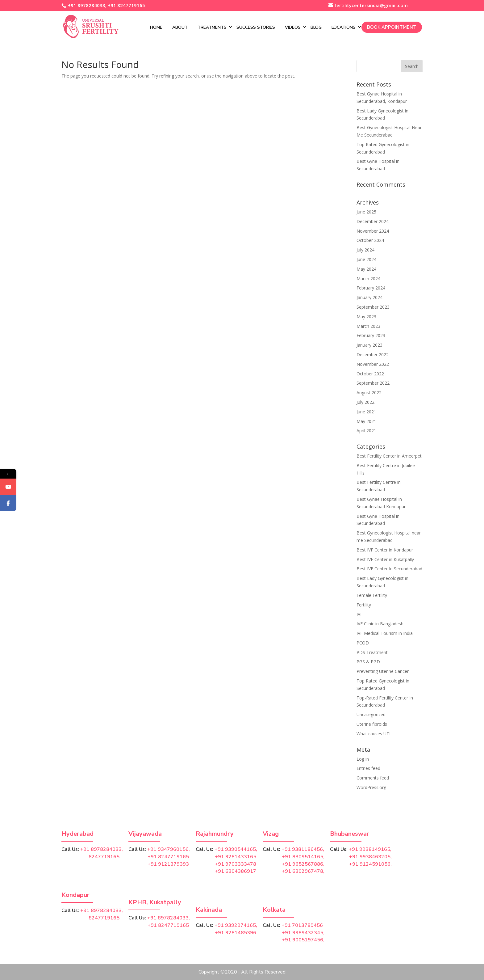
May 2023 (366, 317)
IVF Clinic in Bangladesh (380, 624)
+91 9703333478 (236, 864)
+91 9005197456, (303, 940)
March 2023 (368, 326)
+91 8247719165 (126, 5)
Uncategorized (371, 714)
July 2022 (365, 402)
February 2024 (371, 288)
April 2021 (366, 431)
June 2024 (366, 259)
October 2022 (370, 374)
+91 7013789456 (302, 925)
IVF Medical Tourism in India (385, 633)
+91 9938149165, (370, 849)
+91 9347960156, (169, 849)
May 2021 (366, 421)
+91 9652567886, (303, 864)
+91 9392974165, (236, 925)
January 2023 (369, 345)
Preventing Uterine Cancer (383, 671)
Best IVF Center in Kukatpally (385, 559)
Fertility (364, 605)
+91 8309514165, (303, 857)
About (180, 27)
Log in (363, 759)
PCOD (363, 643)
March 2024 (368, 279)
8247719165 (90, 857)
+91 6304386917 (236, 871)
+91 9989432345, (303, 933)
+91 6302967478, (303, 871)
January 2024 (369, 297)
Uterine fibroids (372, 724)
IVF (360, 614)
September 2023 (373, 307)
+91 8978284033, (87, 5)
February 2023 (371, 335)
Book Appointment (392, 27)
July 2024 (365, 250)
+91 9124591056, (370, 864)
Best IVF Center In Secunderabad (389, 569)
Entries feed (368, 768)
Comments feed (373, 778)
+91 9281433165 (236, 857)
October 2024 (370, 240)
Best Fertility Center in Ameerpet (389, 456)
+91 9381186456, (303, 849)
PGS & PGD (368, 662)
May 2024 (366, 269)
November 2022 (373, 364)
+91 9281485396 (236, 933)
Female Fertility (372, 595)
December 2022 (373, 355)
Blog (316, 27)
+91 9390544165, (236, 849)
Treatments (212, 27)
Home (156, 27)
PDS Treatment (372, 652)
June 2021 (366, 412)
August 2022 (369, 393)
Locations (344, 27)
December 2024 (373, 221)
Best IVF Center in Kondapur (385, 550)
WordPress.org (371, 787)
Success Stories (256, 27)
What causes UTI (373, 734)
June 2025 (366, 212)
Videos (293, 27)
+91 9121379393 (168, 864)
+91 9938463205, (370, 857)
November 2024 (373, 231)
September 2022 (373, 383)
